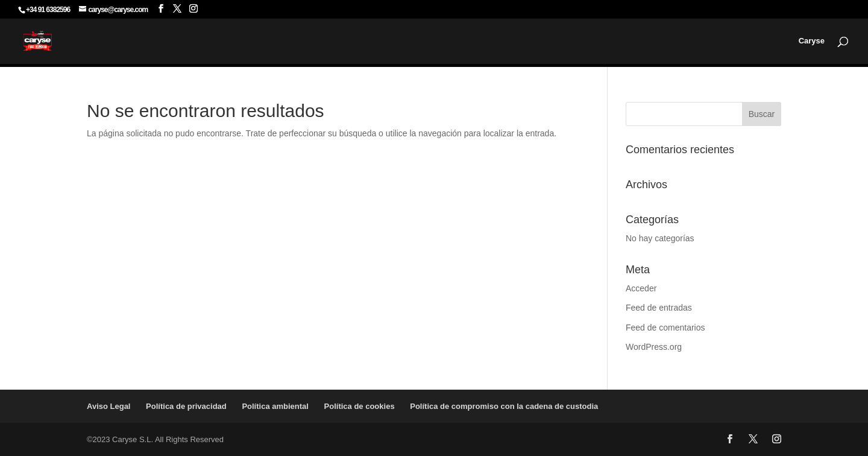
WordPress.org (654, 347)
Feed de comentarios (665, 328)
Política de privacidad (186, 406)
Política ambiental (275, 406)
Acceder (641, 288)
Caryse (812, 41)
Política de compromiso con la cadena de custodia (504, 406)
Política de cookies (360, 406)
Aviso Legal (108, 406)
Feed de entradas (659, 308)
